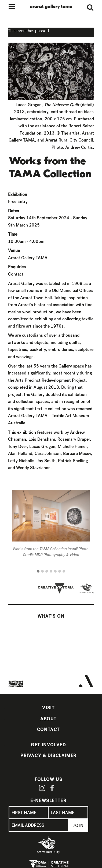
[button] (38, 572)
